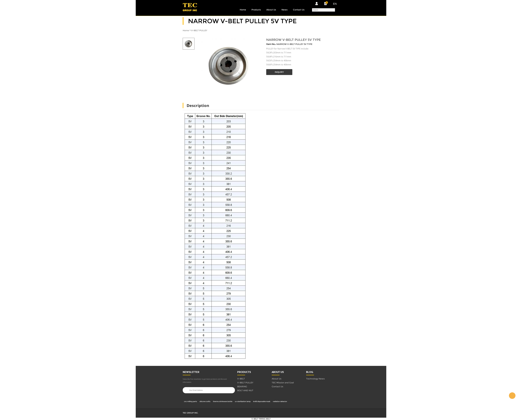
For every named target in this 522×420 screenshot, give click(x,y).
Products (256, 10)
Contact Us (299, 10)
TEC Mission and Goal (283, 383)
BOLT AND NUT (245, 390)
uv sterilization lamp (243, 401)
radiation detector (280, 401)
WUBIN (512, 396)
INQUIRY (279, 72)
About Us (271, 10)
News (284, 10)
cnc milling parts (190, 401)
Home (243, 10)
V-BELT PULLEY (199, 30)
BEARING (242, 387)
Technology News (315, 379)
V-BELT (241, 379)
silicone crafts (205, 401)
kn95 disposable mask (262, 401)
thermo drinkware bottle (223, 401)
